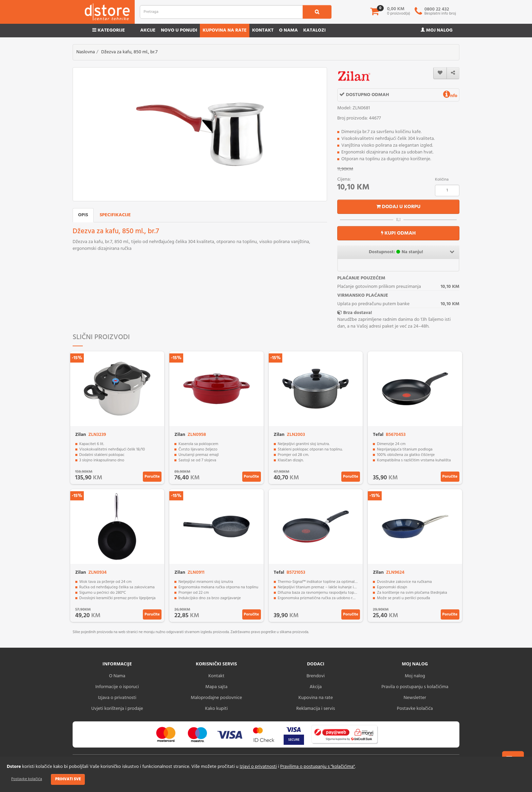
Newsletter (415, 698)
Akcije (148, 30)
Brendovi (316, 676)
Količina (442, 180)
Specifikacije (115, 215)
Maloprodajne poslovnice (216, 698)
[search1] (317, 12)
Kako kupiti (216, 709)
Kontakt (263, 30)
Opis (83, 215)
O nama (288, 30)
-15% (77, 358)
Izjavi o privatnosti (258, 767)
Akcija (316, 687)
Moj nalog (437, 30)
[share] (453, 73)
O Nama (117, 676)
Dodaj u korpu (398, 207)
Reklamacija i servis (316, 709)
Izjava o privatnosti (117, 698)
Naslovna (86, 52)
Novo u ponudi (179, 30)
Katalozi (315, 30)
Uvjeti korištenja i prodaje (117, 709)
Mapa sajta (216, 687)
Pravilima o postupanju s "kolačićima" (318, 767)
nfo (450, 96)
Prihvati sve (68, 779)
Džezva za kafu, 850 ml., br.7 (129, 52)
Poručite (152, 477)
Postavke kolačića (27, 779)
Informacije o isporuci (117, 687)
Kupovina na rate (225, 30)
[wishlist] (440, 73)
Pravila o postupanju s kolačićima (415, 687)
